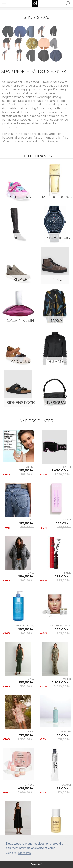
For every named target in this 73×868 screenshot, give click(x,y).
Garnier (30, 467)
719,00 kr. (27, 735)
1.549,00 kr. (62, 682)
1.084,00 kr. (26, 792)
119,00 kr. (27, 470)
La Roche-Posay (25, 626)
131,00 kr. (64, 739)
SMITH (67, 467)
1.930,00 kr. (63, 474)
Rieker (20, 279)
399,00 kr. (27, 686)
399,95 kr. (27, 527)
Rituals (67, 573)
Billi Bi (20, 238)
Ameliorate (64, 732)
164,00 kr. (26, 576)
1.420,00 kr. (61, 470)
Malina (67, 679)
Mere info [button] (25, 853)
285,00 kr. (64, 633)
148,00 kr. (28, 633)
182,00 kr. (28, 474)
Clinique (29, 785)
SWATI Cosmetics (60, 626)
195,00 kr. (64, 527)
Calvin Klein (20, 320)
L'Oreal (66, 785)
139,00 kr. (63, 576)
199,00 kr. (27, 682)
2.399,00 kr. (26, 739)
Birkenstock (21, 403)
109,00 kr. (26, 629)
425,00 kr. (26, 788)
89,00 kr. (64, 788)
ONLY (31, 520)
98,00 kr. (64, 735)
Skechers (20, 197)
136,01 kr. (63, 523)
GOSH (67, 520)
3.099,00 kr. (62, 686)
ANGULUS (20, 361)
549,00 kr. (27, 580)
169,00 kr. (63, 629)
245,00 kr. (64, 580)
